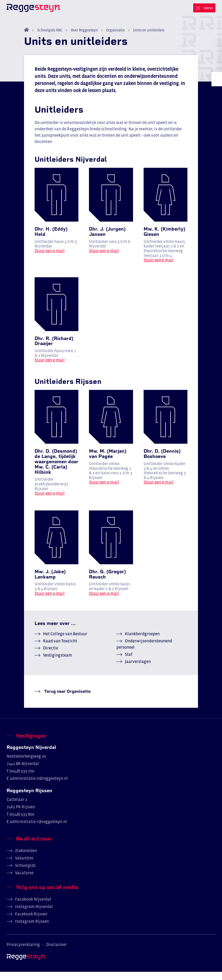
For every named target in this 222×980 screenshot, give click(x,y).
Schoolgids (25, 873)
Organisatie (115, 38)
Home (26, 38)
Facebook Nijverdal (33, 907)
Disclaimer (56, 953)
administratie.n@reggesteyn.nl (39, 786)
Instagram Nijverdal (34, 915)
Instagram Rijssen (32, 929)
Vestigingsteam (58, 663)
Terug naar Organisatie (67, 699)
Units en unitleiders (148, 38)
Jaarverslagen (138, 670)
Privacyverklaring (23, 953)
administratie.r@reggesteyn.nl (38, 830)
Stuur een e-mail (50, 259)
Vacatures (24, 881)
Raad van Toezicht (60, 649)
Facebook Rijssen (31, 922)
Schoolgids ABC (50, 38)
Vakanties (24, 866)
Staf (129, 662)
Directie (51, 656)
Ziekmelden (26, 859)
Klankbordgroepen (142, 642)
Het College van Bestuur (65, 642)
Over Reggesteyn (84, 38)
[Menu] (204, 8)
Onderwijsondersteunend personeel (144, 652)
